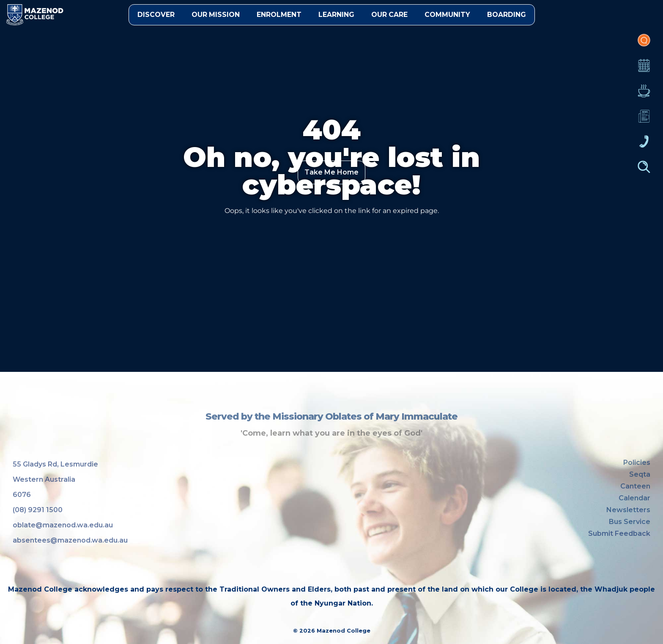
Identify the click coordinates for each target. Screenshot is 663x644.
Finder (644, 171)
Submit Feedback (619, 533)
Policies (637, 463)
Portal (644, 44)
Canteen (644, 95)
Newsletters (644, 120)
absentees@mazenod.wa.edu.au (70, 540)
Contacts (644, 146)
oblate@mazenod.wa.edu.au (63, 525)
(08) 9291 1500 (38, 510)
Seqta (640, 474)
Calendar (644, 70)
